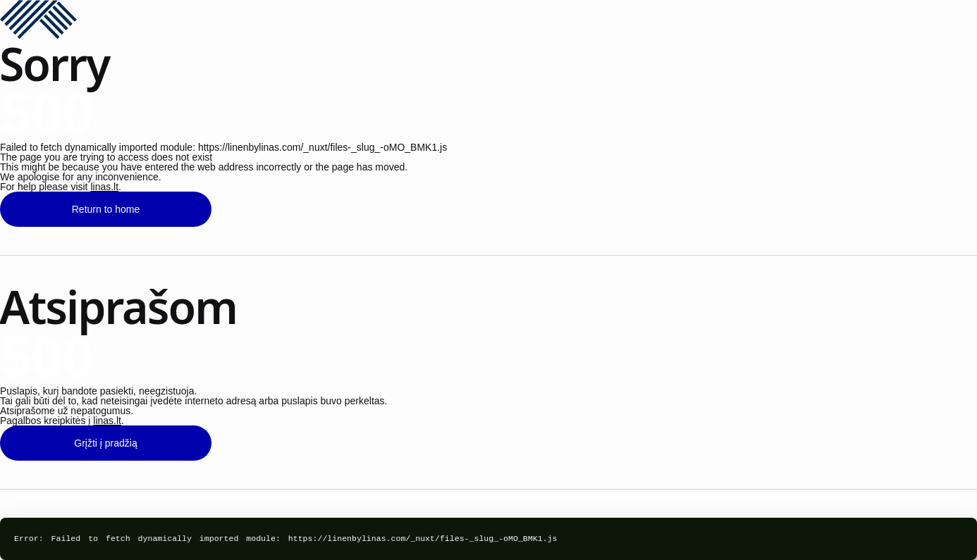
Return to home (106, 209)
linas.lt (104, 187)
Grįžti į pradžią (105, 443)
